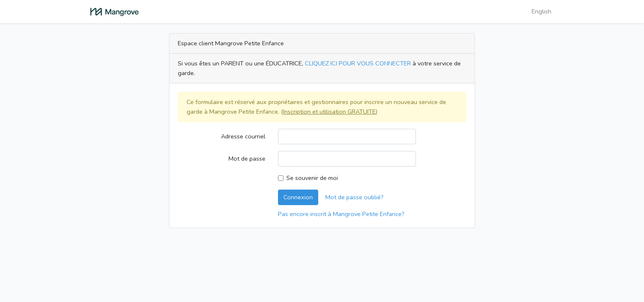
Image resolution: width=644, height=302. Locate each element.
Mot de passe (247, 159)
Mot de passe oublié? (354, 197)
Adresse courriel (243, 136)
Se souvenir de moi (312, 178)
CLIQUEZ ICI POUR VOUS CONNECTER (358, 63)
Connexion (298, 197)
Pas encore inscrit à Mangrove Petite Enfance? (341, 214)
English (541, 11)
